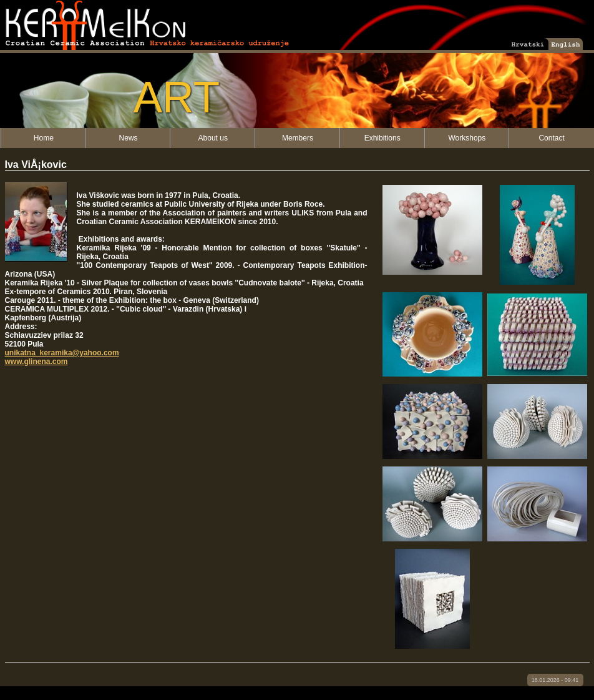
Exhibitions (382, 138)
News (129, 138)
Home (44, 138)
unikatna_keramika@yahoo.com (62, 353)
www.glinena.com (37, 362)
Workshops (467, 138)
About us (213, 138)
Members (298, 138)
